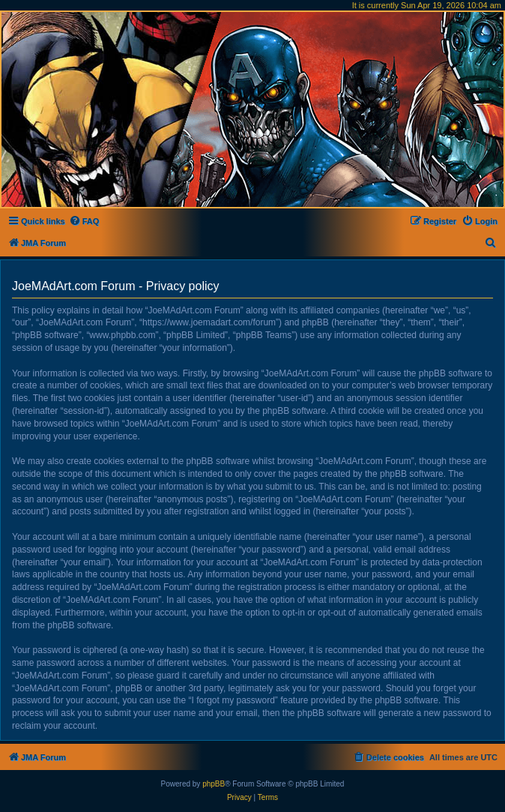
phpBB (214, 784)
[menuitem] (84, 221)
